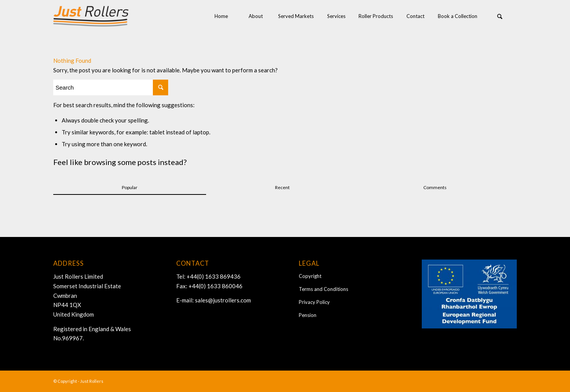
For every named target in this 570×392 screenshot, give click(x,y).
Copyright (310, 276)
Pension (308, 315)
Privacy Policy (314, 302)
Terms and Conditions (323, 289)
